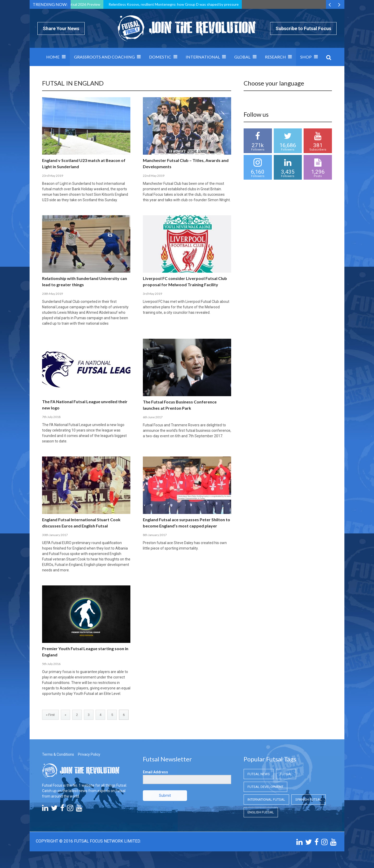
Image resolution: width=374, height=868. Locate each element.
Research (275, 57)
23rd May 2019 (53, 176)
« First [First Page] (50, 715)
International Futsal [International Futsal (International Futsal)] (266, 800)
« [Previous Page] (65, 715)
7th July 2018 (51, 417)
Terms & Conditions (58, 754)
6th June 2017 (153, 417)
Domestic (160, 57)
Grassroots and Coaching (104, 57)
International (203, 57)
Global (242, 57)
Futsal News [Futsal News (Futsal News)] (259, 774)
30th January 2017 (55, 535)
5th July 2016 (51, 664)
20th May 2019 (52, 294)
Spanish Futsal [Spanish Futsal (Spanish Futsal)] (309, 800)
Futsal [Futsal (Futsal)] (286, 774)
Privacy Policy (89, 754)
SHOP (306, 57)
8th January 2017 (155, 535)
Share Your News (61, 28)
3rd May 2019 (152, 294)
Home (53, 57)
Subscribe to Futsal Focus (303, 28)
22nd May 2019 (154, 176)
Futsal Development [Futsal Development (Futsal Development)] (265, 787)
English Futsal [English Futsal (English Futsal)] (261, 812)
